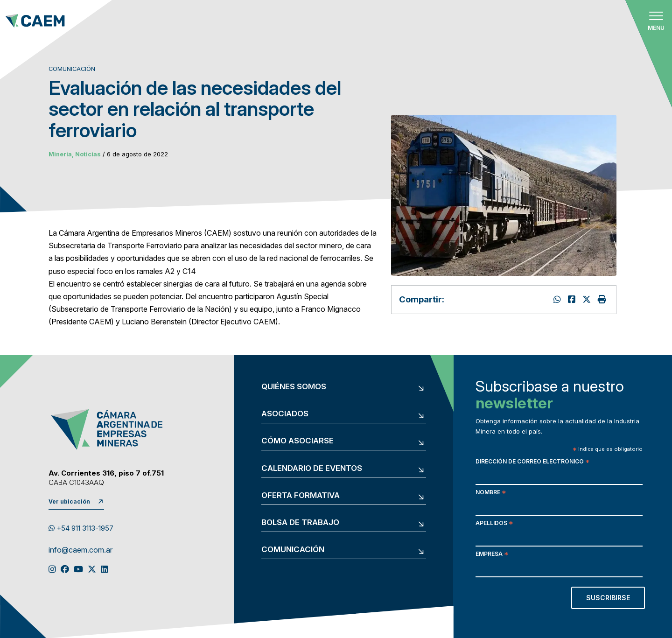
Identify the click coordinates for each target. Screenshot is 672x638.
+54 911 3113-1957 (81, 528)
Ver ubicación (69, 501)
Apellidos (494, 524)
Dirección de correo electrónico (532, 462)
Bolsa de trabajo (300, 522)
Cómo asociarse (297, 441)
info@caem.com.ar (80, 550)
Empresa (492, 555)
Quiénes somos (294, 387)
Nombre (491, 493)
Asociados (285, 414)
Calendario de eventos (312, 468)
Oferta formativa (301, 495)
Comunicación (293, 550)
